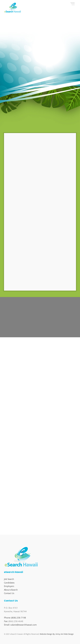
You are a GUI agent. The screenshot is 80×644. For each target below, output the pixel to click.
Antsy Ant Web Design (65, 634)
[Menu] (73, 4)
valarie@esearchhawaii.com (24, 625)
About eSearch (11, 590)
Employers (9, 586)
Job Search (9, 579)
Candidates (9, 583)
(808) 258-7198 (19, 618)
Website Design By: (47, 634)
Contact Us (9, 593)
